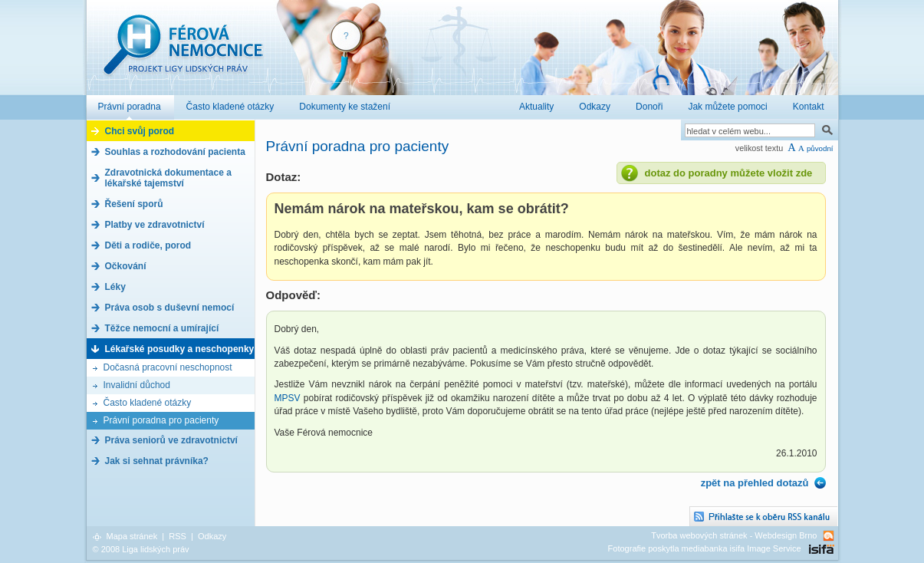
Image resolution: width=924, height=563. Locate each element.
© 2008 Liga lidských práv (141, 549)
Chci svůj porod (140, 131)
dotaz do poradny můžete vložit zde (729, 173)
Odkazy (212, 536)
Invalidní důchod (137, 385)
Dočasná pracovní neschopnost (168, 367)
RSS (178, 536)
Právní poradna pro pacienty (161, 420)
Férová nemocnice (182, 53)
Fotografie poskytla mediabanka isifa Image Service (705, 548)
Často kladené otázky (148, 403)
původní (820, 148)
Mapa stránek (132, 536)
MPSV (289, 398)
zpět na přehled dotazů (755, 483)
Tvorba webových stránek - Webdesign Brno (734, 535)
